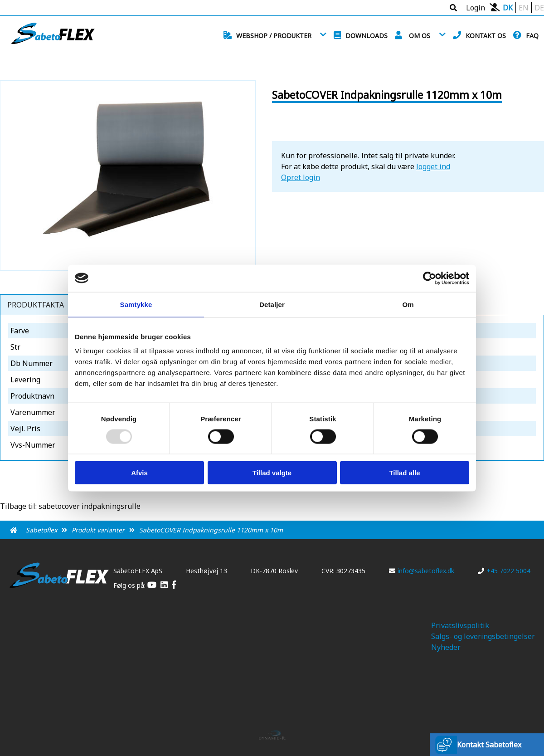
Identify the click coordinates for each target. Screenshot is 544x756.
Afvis (139, 473)
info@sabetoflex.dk (422, 571)
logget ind (433, 166)
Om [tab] (408, 304)
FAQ (532, 36)
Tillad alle (404, 473)
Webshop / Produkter (274, 36)
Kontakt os (486, 36)
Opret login (301, 177)
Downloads (367, 36)
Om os (420, 36)
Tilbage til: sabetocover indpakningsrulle (70, 506)
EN (524, 8)
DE (539, 8)
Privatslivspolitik (460, 625)
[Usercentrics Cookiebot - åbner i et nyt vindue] (430, 278)
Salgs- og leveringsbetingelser (483, 636)
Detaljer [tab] (272, 304)
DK (508, 8)
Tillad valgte (272, 473)
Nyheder (446, 647)
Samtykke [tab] (136, 304)
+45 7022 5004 (504, 571)
